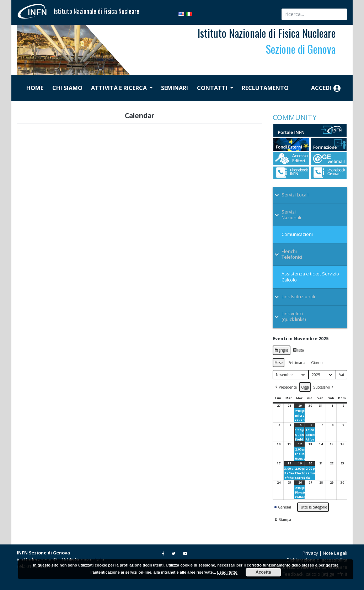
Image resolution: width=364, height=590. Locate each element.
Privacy (310, 553)
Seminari (175, 88)
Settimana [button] (297, 363)
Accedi (326, 88)
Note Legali (335, 553)
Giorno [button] (317, 363)
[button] (286, 387)
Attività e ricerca (120, 88)
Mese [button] (279, 363)
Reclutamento (265, 88)
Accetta (263, 572)
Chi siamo (67, 88)
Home (35, 88)
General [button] (283, 507)
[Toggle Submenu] (310, 195)
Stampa (283, 520)
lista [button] (299, 351)
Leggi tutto (227, 572)
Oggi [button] (305, 387)
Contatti (213, 88)
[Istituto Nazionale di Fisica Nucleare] (35, 11)
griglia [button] (282, 351)
